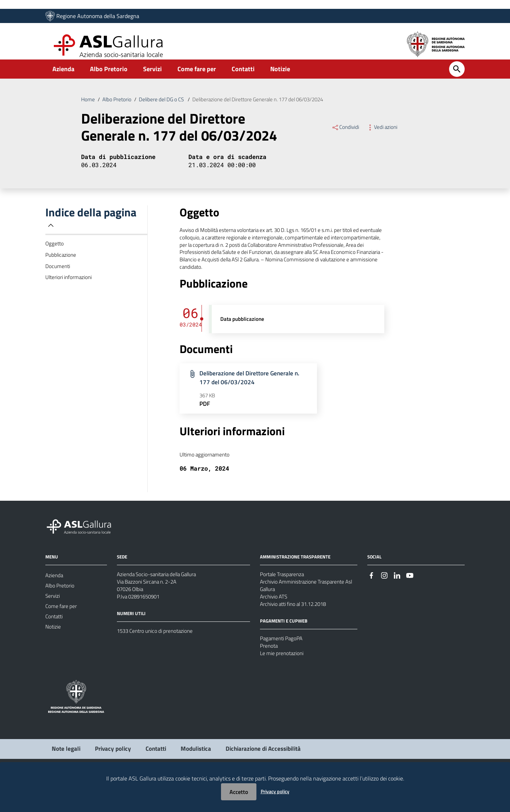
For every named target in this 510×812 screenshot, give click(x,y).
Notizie (280, 76)
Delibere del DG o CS (166, 107)
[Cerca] (457, 76)
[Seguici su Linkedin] (397, 598)
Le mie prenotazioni (283, 684)
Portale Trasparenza (283, 597)
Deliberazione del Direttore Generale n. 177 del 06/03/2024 (269, 107)
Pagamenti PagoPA (282, 667)
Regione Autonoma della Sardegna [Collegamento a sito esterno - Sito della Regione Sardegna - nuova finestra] (98, 17)
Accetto (239, 792)
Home (88, 107)
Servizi (152, 76)
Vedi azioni (383, 135)
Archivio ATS (275, 623)
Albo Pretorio (109, 76)
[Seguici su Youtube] (410, 598)
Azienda (63, 76)
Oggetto (55, 254)
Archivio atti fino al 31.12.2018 (297, 631)
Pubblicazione (61, 266)
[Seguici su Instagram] (384, 598)
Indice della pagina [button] (91, 227)
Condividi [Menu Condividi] (346, 135)
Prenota (269, 675)
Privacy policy (275, 791)
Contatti (243, 76)
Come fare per (197, 76)
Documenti (58, 279)
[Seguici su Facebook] (372, 598)
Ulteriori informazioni (70, 291)
